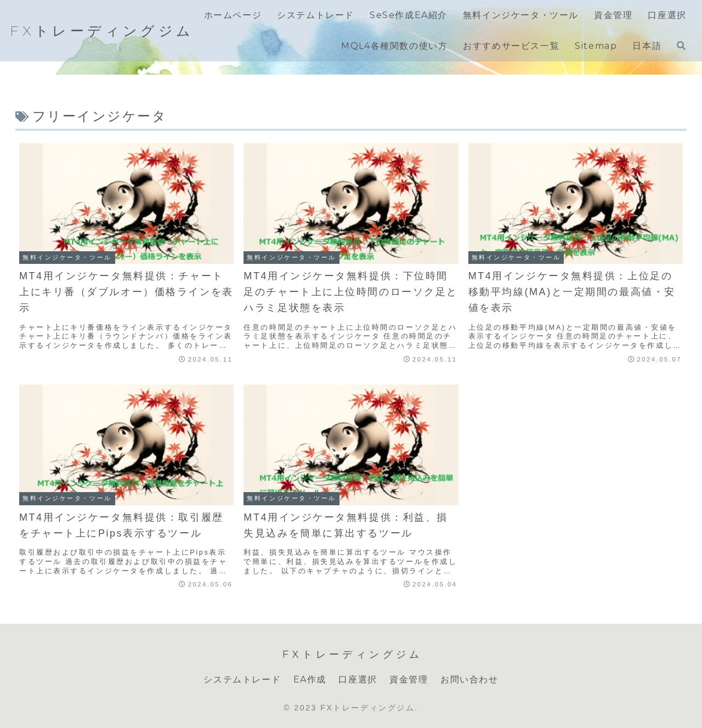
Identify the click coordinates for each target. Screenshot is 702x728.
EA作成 (310, 679)
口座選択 (358, 679)
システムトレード (242, 679)
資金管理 (409, 679)
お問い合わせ (469, 679)
